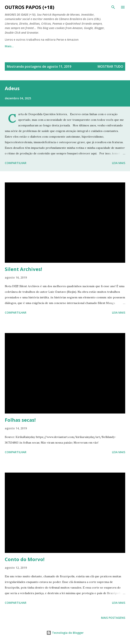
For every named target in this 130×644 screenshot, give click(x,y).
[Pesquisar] (113, 7)
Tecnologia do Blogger (65, 633)
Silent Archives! (23, 269)
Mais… (90, 46)
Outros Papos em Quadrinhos (54, 46)
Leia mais (119, 163)
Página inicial (14, 46)
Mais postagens (113, 618)
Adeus (12, 88)
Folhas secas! (20, 420)
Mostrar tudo (110, 66)
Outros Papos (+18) (30, 7)
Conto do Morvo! (25, 559)
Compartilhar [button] (16, 163)
